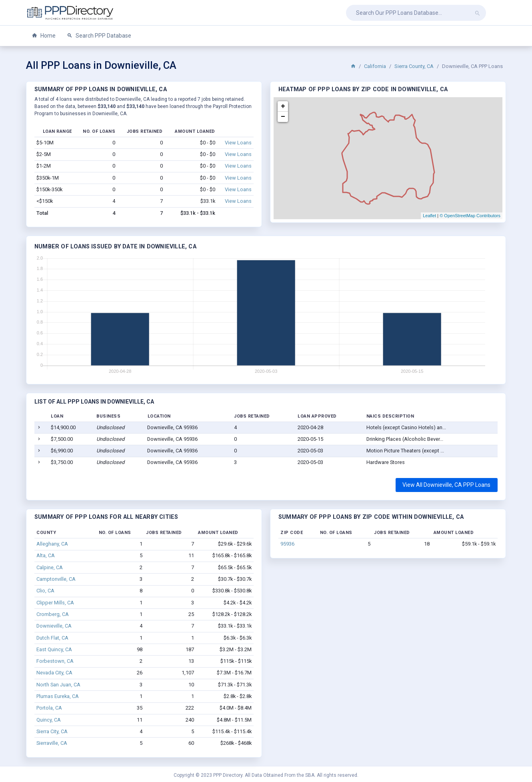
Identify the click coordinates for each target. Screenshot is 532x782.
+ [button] (283, 106)
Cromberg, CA (53, 614)
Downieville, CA (54, 626)
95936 (287, 544)
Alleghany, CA (52, 544)
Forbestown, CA (55, 661)
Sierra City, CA (52, 731)
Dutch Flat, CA (52, 638)
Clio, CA (45, 591)
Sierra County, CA (414, 66)
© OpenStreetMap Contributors (470, 216)
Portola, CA (49, 708)
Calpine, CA (50, 567)
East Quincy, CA (54, 649)
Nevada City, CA (54, 673)
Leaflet (429, 216)
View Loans (238, 143)
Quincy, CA (49, 720)
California (375, 66)
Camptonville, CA (56, 579)
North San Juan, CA (58, 685)
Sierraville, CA (52, 743)
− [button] (283, 117)
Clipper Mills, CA (55, 603)
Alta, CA (46, 555)
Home (44, 36)
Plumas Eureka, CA (58, 696)
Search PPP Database (99, 36)
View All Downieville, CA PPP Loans (446, 485)
